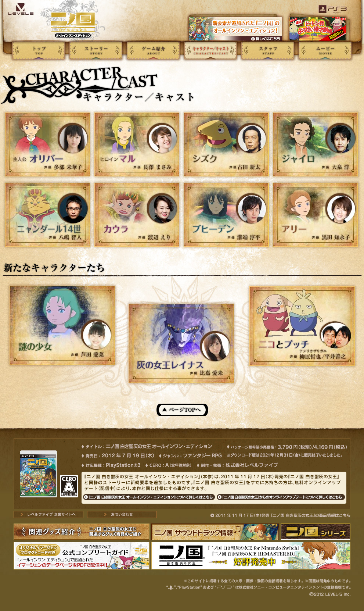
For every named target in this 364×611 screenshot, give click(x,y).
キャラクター (210, 51)
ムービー (325, 51)
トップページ (39, 51)
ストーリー (96, 51)
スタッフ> (268, 51)
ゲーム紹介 (153, 51)
